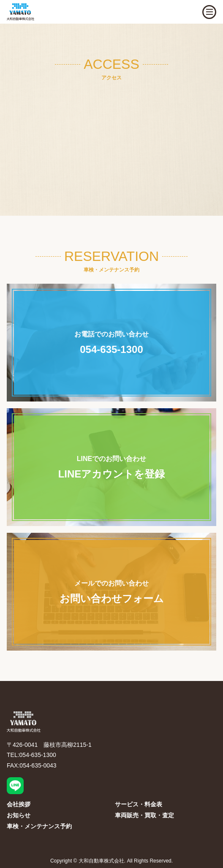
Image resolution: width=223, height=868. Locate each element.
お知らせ (19, 815)
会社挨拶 (19, 804)
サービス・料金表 (139, 804)
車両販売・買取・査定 (144, 815)
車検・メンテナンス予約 (39, 826)
